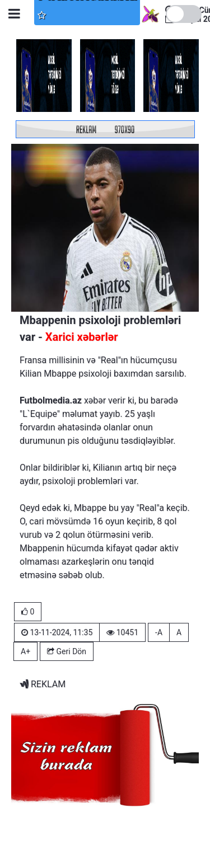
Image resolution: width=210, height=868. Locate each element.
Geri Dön (67, 651)
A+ (25, 651)
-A (159, 632)
